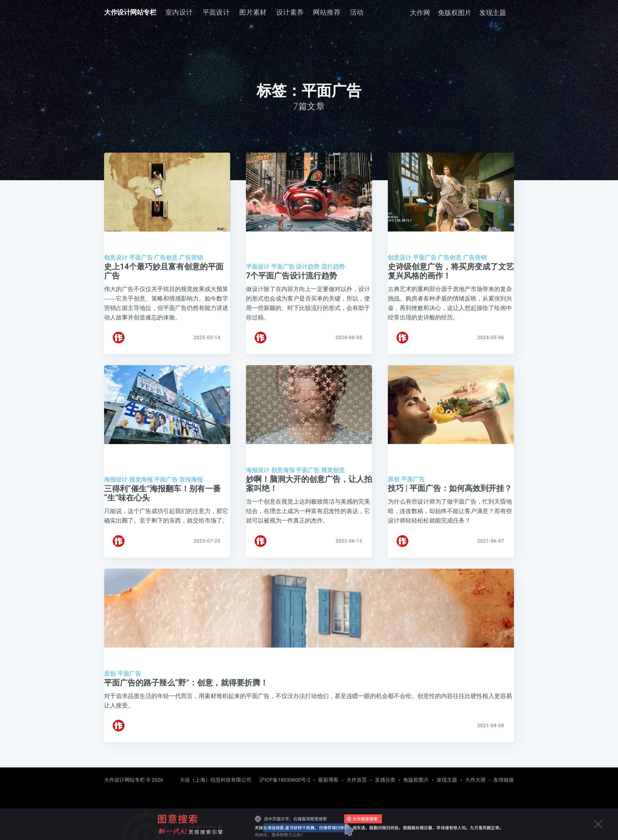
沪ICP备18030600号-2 (285, 780)
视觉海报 (141, 484)
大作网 (420, 13)
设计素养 (290, 12)
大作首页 (357, 780)
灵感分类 (385, 780)
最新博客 (328, 780)
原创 (394, 484)
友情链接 (504, 780)
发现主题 (493, 13)
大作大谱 (475, 780)
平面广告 (141, 258)
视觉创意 (333, 475)
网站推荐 (327, 12)
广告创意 (166, 258)
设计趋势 (308, 267)
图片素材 (253, 12)
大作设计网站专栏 (130, 12)
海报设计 (116, 484)
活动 (357, 12)
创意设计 (116, 258)
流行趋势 (333, 267)
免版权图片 (455, 13)
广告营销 (191, 258)
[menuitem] (179, 12)
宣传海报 (191, 484)
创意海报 (283, 475)
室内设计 (179, 12)
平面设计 (216, 12)
